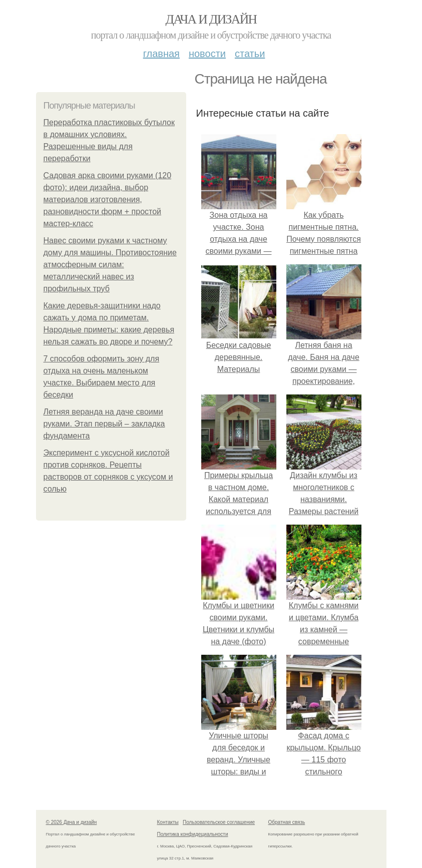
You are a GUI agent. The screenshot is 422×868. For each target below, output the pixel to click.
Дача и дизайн (211, 19)
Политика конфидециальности (193, 834)
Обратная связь (287, 822)
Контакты (168, 822)
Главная (161, 54)
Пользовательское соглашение (219, 822)
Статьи (250, 54)
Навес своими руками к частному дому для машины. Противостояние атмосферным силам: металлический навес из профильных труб (110, 265)
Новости (207, 54)
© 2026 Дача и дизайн (72, 822)
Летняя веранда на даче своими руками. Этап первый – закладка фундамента (104, 424)
